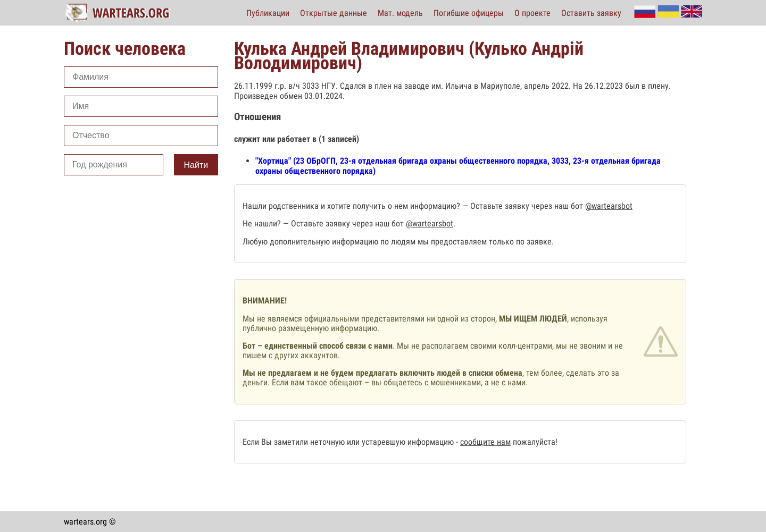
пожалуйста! (534, 442)
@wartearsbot (609, 206)
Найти (196, 165)
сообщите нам (485, 442)
